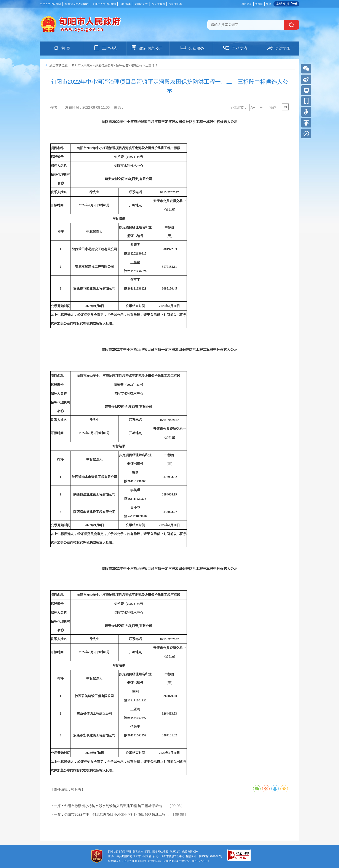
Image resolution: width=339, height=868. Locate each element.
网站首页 (113, 852)
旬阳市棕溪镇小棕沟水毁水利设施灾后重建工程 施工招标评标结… (115, 806)
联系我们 (175, 852)
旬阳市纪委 (176, 4)
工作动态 (106, 48)
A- (262, 108)
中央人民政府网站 (50, 4)
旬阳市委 (125, 4)
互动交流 (235, 48)
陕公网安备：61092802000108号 (127, 861)
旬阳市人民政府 (82, 65)
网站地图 (163, 852)
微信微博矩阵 (190, 852)
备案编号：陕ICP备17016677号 (204, 856)
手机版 (259, 4)
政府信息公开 (147, 48)
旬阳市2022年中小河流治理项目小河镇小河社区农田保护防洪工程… (117, 815)
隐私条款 (138, 852)
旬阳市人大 (141, 4)
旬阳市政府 (158, 4)
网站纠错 (150, 852)
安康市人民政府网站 (104, 4)
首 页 (62, 48)
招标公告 (122, 65)
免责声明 (126, 852)
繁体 (269, 4)
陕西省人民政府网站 (77, 4)
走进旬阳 (278, 48)
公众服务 (192, 48)
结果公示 (137, 65)
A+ (253, 108)
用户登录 (246, 4)
